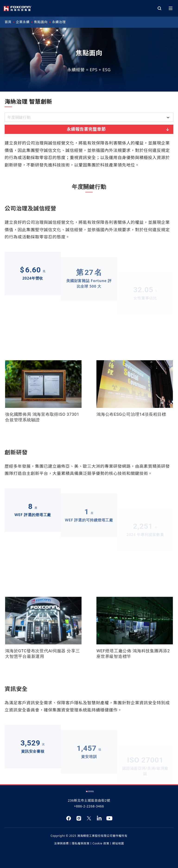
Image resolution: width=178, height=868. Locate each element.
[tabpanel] (89, 454)
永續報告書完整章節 (119, 129)
